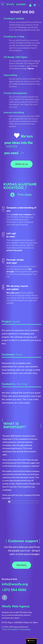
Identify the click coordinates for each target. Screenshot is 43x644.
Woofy (10, 4)
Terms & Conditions (10, 629)
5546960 (21, 4)
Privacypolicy (25, 629)
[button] (22, 164)
